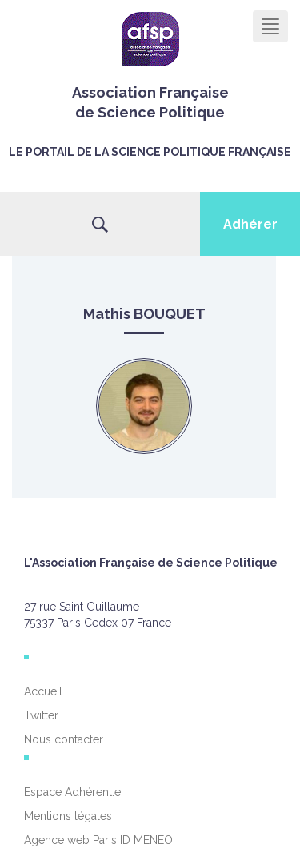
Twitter (41, 715)
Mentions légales (68, 816)
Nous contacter (64, 739)
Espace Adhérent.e (72, 792)
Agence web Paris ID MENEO (98, 840)
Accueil (43, 691)
